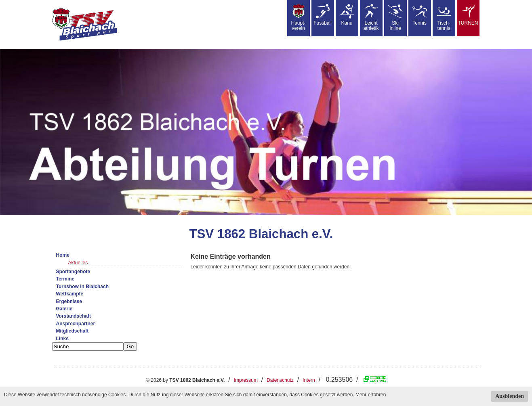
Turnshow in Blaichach (82, 287)
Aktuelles (78, 263)
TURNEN (468, 15)
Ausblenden (510, 396)
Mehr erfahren (371, 395)
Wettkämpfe (70, 294)
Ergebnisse (69, 301)
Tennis (420, 15)
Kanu (347, 15)
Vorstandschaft (74, 316)
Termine (65, 279)
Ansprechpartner (76, 324)
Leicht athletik (371, 18)
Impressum (246, 380)
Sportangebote (73, 272)
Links (62, 339)
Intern (309, 380)
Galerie (64, 309)
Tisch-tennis (444, 18)
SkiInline (395, 18)
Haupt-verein (298, 18)
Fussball (323, 15)
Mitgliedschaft (73, 331)
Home (63, 255)
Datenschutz (280, 380)
